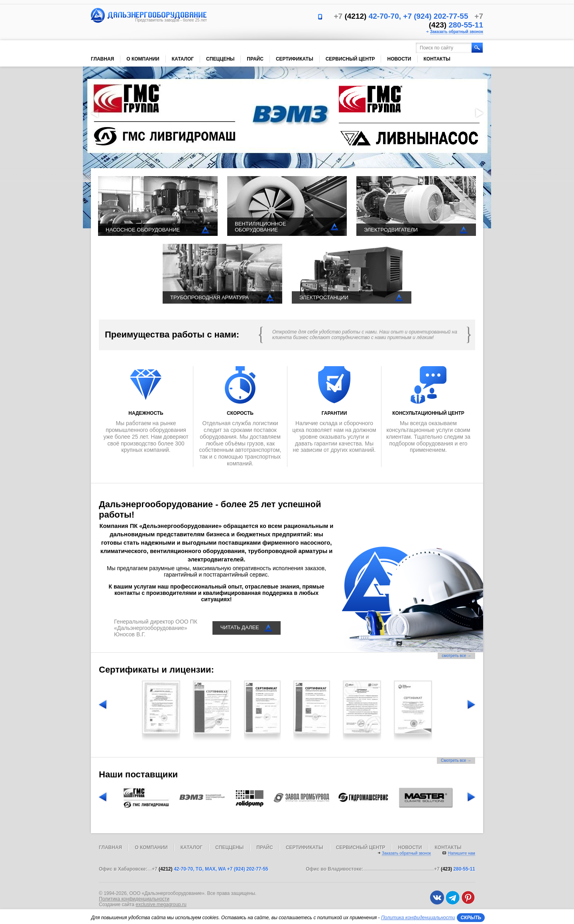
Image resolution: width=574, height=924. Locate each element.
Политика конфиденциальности (134, 899)
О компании (143, 59)
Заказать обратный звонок (457, 32)
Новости (399, 59)
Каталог (183, 59)
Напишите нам (462, 853)
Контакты (437, 59)
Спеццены (220, 59)
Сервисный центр (350, 59)
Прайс (255, 59)
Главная (102, 59)
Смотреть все (456, 760)
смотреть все (456, 656)
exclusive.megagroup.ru (161, 904)
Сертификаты (295, 59)
